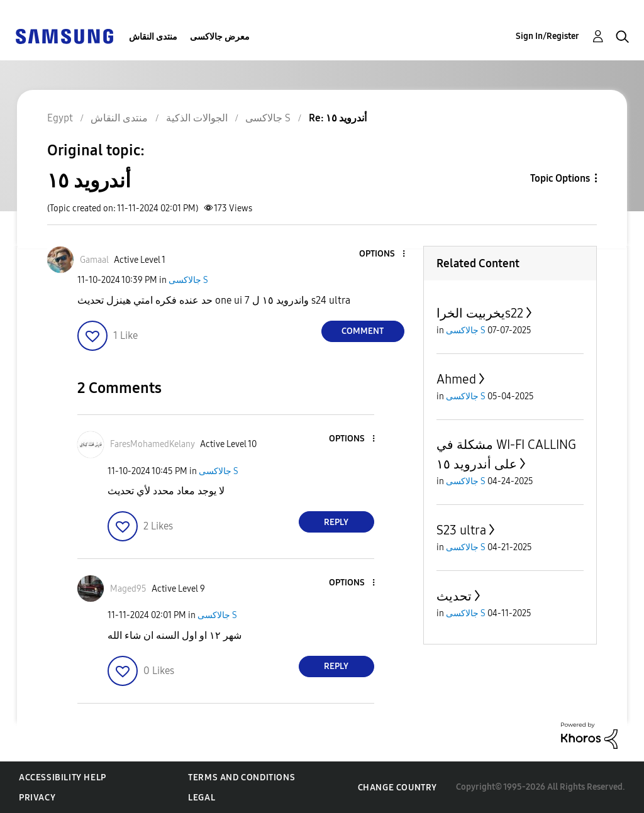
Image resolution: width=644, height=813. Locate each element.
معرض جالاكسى (220, 37)
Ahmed (456, 379)
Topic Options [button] (560, 178)
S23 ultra (461, 530)
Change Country (397, 788)
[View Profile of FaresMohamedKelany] (153, 444)
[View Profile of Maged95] (128, 589)
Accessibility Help (63, 777)
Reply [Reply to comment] (336, 522)
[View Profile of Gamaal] (94, 260)
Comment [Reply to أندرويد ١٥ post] (363, 331)
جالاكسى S (188, 280)
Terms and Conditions (241, 777)
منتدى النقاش (153, 37)
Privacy (37, 798)
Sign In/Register (547, 36)
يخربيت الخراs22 (480, 313)
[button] (382, 254)
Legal (202, 798)
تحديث (454, 596)
